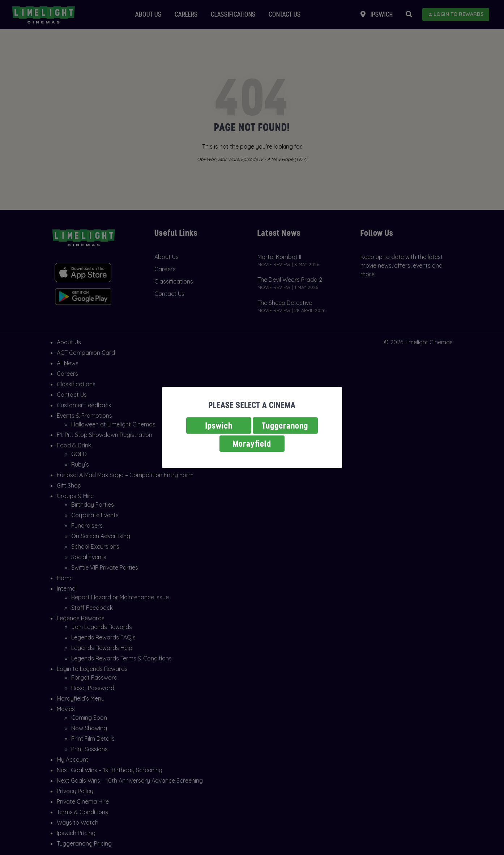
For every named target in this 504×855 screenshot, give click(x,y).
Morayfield (252, 444)
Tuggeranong (285, 426)
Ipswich (219, 426)
